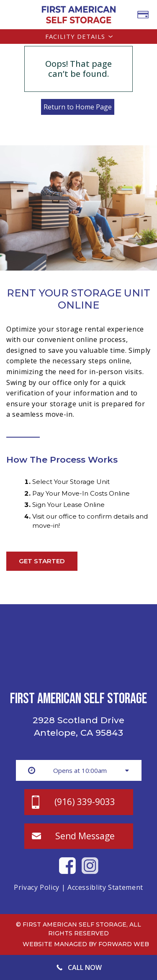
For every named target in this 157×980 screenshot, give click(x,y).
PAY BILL (143, 15)
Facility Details (75, 36)
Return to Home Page (78, 107)
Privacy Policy (37, 887)
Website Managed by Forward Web (86, 944)
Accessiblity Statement (105, 887)
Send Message (85, 836)
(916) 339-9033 (85, 802)
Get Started (42, 561)
